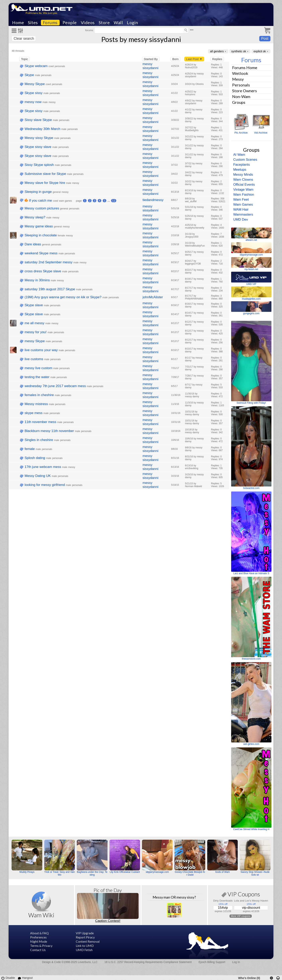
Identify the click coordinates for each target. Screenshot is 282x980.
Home (18, 23)
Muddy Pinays (27, 872)
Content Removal (88, 941)
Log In (236, 962)
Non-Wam (241, 96)
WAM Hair (241, 210)
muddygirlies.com (251, 299)
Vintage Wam (243, 190)
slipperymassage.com (251, 255)
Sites (33, 23)
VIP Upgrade (85, 933)
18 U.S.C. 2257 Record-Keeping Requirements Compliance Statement (148, 962)
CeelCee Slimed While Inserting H (251, 829)
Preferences (38, 937)
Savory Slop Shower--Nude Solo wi (255, 873)
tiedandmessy (153, 200)
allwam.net (251, 240)
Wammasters (243, 215)
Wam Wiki (41, 915)
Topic (24, 59)
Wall (118, 23)
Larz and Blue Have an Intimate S (251, 573)
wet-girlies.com (251, 744)
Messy (238, 79)
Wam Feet (241, 200)
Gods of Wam (222, 872)
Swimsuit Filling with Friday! (251, 403)
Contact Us (38, 950)
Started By (151, 59)
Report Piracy (85, 937)
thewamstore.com (251, 659)
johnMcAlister (153, 297)
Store (104, 23)
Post (265, 39)
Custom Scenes (245, 160)
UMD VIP (251, 284)
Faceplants (241, 165)
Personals (241, 85)
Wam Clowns (243, 180)
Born (176, 59)
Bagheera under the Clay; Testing (92, 873)
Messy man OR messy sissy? (174, 897)
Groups (239, 102)
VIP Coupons (241, 895)
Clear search (24, 39)
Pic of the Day (108, 890)
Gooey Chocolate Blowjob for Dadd (190, 873)
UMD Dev (241, 219)
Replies (217, 59)
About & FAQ (39, 933)
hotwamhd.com (251, 488)
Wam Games (243, 205)
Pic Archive (241, 133)
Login (132, 23)
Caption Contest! (108, 921)
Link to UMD (85, 946)
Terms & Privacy (41, 946)
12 (114, 201)
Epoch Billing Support (212, 962)
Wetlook (240, 73)
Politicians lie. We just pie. (42, 13)
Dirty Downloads (223, 901)
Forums (50, 23)
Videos (88, 23)
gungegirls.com (251, 313)
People (70, 23)
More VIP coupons (241, 916)
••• (192, 30)
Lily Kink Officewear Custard (125, 872)
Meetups (240, 170)
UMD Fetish (84, 950)
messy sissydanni (150, 66)
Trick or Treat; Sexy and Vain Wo (60, 873)
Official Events (244, 185)
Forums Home (245, 67)
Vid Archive (261, 133)
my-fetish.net (251, 269)
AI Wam (239, 155)
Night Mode (39, 941)
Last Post (194, 59)
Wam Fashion (244, 195)
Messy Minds (243, 175)
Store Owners (245, 91)
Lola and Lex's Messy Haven (251, 901)
